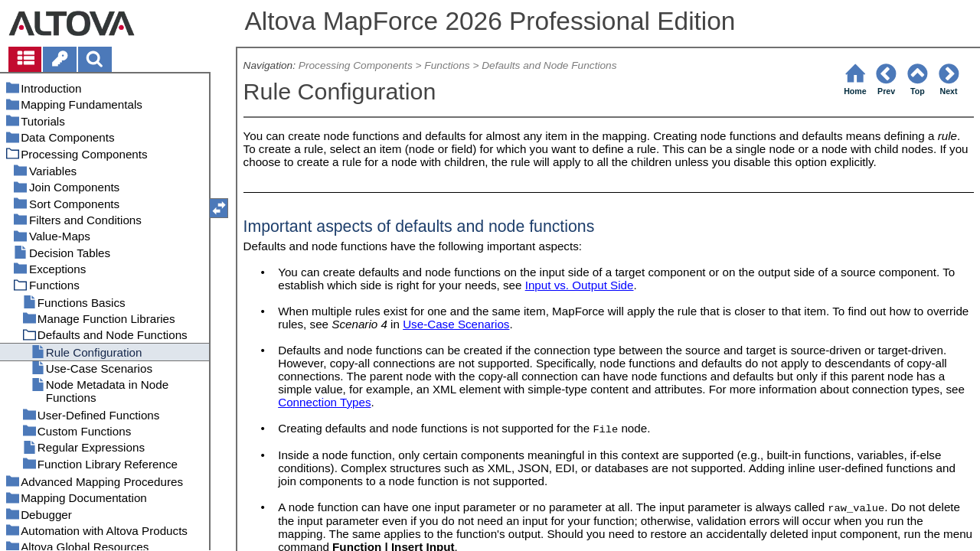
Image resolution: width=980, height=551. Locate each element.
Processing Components (356, 65)
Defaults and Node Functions (549, 65)
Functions (447, 65)
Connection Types (324, 402)
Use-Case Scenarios (456, 324)
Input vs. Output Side (580, 285)
